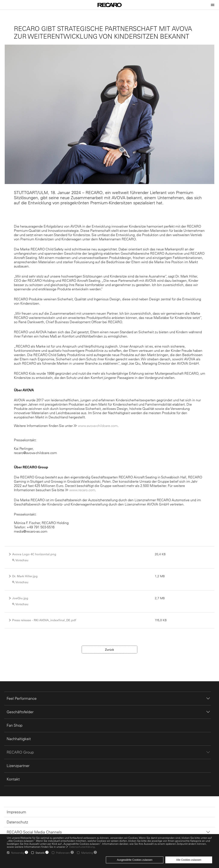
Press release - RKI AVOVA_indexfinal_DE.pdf (44, 620)
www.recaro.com (82, 490)
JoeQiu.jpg (20, 598)
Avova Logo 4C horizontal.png (34, 554)
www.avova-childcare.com (98, 426)
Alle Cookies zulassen (189, 860)
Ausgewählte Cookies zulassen (135, 860)
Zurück (109, 650)
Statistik (40, 853)
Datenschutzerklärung (82, 847)
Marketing (87, 853)
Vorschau (22, 560)
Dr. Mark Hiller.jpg (25, 576)
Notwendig (18, 853)
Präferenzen (63, 853)
